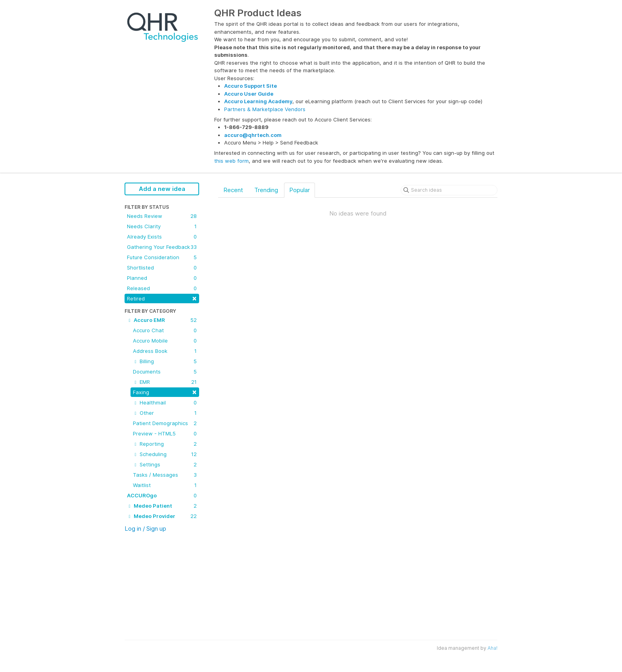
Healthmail (165, 402)
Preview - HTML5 (165, 433)
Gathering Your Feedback (162, 247)
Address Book (165, 351)
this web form (231, 161)
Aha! (492, 648)
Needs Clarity (162, 226)
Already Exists (162, 237)
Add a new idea (162, 189)
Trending (266, 190)
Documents (165, 372)
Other (165, 413)
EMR (165, 382)
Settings (165, 464)
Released (162, 288)
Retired (162, 298)
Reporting (165, 444)
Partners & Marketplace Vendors (265, 109)
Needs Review (162, 216)
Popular (299, 190)
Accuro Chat (165, 330)
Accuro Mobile (165, 341)
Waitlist (165, 485)
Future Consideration (162, 257)
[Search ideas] (449, 190)
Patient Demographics (165, 423)
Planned (162, 278)
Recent (233, 190)
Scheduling (165, 454)
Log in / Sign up (145, 529)
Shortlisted (162, 268)
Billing (165, 361)
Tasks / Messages (165, 475)
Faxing (165, 392)
